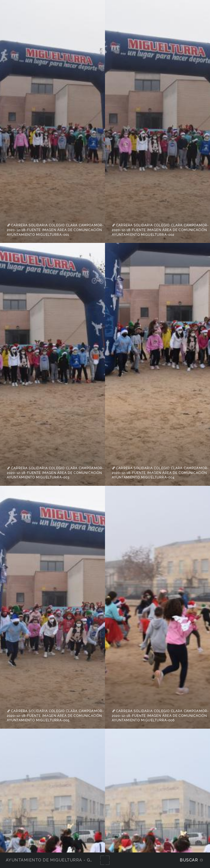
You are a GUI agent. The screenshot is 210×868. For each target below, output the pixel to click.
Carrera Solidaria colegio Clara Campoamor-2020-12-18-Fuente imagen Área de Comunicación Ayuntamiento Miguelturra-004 (160, 473)
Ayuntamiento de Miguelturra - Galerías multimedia (72, 860)
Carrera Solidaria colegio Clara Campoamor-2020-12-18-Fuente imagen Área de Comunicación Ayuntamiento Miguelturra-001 (55, 230)
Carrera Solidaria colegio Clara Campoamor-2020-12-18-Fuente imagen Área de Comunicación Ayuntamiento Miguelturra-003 (55, 473)
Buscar (189, 860)
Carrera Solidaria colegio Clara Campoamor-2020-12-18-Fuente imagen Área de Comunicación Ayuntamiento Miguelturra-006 (160, 716)
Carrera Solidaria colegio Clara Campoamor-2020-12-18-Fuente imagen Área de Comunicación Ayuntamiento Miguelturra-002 (160, 230)
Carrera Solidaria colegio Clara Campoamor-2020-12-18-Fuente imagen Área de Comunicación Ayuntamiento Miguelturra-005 (55, 716)
